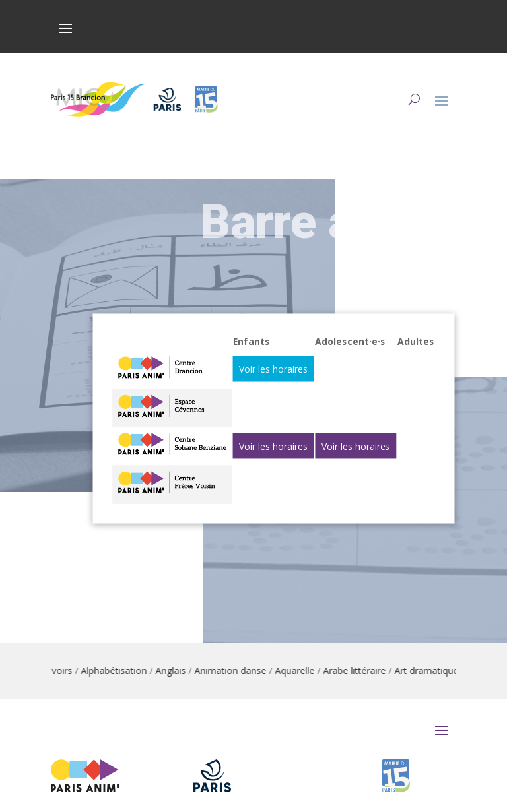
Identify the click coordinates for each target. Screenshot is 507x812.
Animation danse (236, 671)
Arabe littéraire (360, 671)
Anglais (176, 671)
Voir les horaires (274, 369)
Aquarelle (300, 671)
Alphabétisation (119, 671)
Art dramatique (432, 671)
